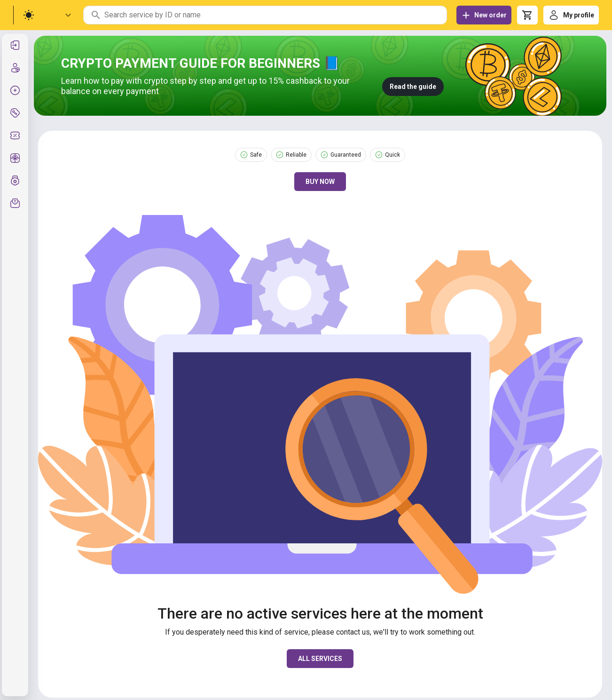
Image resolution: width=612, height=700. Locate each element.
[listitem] (15, 45)
